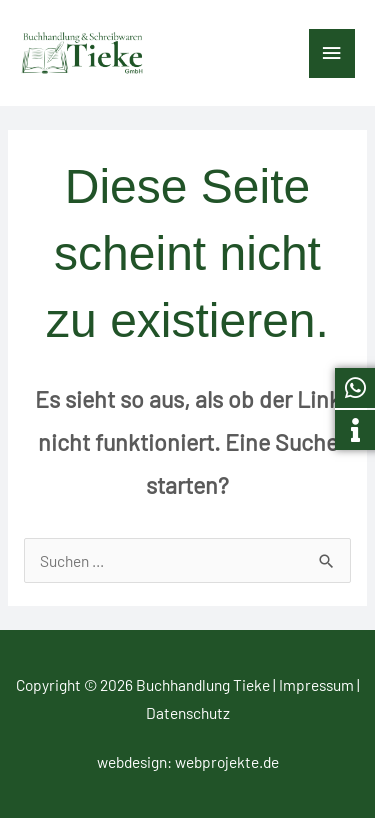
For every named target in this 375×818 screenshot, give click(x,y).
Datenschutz (188, 712)
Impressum (316, 684)
